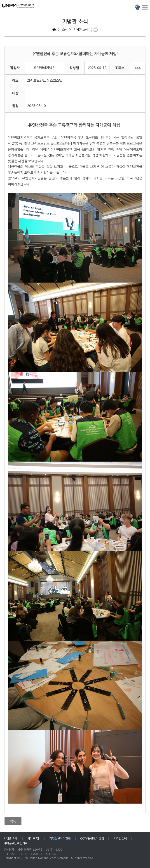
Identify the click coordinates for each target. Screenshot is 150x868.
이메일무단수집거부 (15, 843)
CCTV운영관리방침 (92, 839)
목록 (13, 821)
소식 (64, 30)
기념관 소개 (11, 839)
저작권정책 (120, 839)
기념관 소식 (80, 30)
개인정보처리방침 (60, 839)
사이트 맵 (34, 839)
